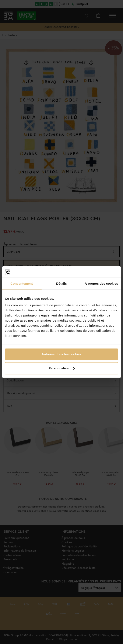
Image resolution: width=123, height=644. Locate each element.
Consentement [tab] (22, 283)
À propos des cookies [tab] (101, 283)
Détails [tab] (61, 283)
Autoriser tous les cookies (61, 354)
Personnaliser (62, 368)
